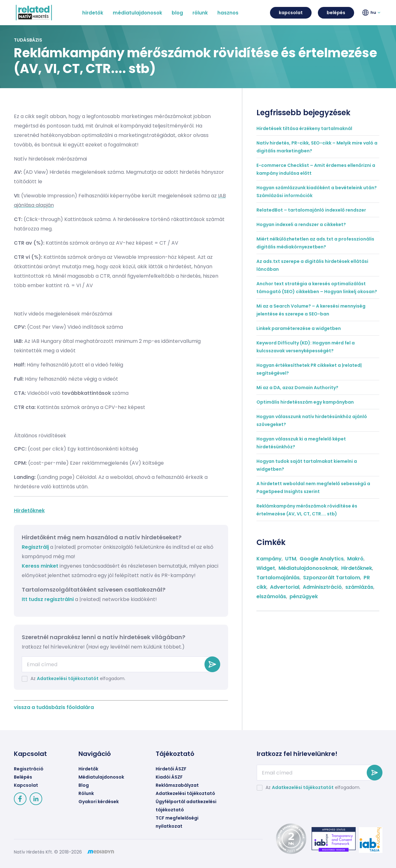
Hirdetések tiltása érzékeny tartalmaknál (304, 128)
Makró (355, 559)
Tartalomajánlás (278, 578)
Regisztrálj (35, 547)
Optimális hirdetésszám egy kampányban (305, 402)
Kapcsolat (26, 785)
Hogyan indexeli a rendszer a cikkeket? (301, 224)
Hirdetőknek (29, 511)
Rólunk (86, 793)
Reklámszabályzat (177, 785)
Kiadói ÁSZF (169, 777)
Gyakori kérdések (99, 802)
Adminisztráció (322, 587)
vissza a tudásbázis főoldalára (54, 707)
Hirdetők (88, 769)
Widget (266, 568)
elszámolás (271, 596)
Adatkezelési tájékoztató (185, 793)
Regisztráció (29, 769)
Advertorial (285, 587)
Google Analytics (322, 559)
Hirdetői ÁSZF (171, 769)
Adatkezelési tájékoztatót (68, 678)
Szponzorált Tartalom (332, 578)
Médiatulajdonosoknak (308, 568)
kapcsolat (291, 13)
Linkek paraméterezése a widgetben (299, 328)
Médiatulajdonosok (101, 777)
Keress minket (40, 566)
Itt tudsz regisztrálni (48, 599)
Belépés (23, 777)
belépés (336, 13)
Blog (84, 785)
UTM (291, 559)
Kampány (269, 559)
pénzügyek (304, 596)
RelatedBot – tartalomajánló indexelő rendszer (311, 210)
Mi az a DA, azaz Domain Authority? (297, 388)
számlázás (359, 587)
